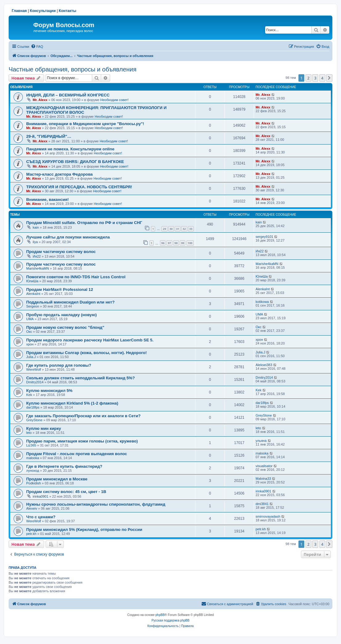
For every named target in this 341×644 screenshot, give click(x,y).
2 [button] (308, 78)
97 (169, 243)
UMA (30, 319)
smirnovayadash (268, 516)
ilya (35, 242)
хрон (30, 344)
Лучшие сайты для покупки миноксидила (68, 237)
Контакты (68, 11)
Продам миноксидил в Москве (57, 479)
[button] (329, 78)
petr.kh (31, 534)
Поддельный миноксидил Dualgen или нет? (70, 302)
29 (164, 229)
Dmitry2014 (35, 382)
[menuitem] (37, 47)
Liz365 (31, 445)
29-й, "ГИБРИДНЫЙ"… (49, 136)
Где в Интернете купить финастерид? (64, 466)
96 (163, 243)
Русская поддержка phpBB (170, 620)
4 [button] (322, 78)
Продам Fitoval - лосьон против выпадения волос (77, 454)
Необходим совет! (114, 100)
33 (191, 229)
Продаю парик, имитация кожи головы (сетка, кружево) (82, 441)
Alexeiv (32, 508)
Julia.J (31, 357)
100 (190, 243)
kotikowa (262, 302)
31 (178, 229)
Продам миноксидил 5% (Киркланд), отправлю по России (84, 530)
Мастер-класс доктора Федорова (60, 174)
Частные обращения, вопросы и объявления (73, 69)
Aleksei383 (264, 365)
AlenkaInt (33, 294)
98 (176, 243)
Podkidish (34, 483)
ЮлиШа (32, 281)
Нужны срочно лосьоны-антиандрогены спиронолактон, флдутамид (96, 504)
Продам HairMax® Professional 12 (60, 289)
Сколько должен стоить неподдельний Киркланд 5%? (80, 378)
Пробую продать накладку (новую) (62, 315)
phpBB (160, 615)
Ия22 (37, 256)
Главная (19, 11)
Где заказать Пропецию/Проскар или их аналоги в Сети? (83, 416)
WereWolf (34, 369)
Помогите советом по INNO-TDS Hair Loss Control (76, 277)
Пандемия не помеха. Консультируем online (70, 149)
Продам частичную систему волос (61, 252)
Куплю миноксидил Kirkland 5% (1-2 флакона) (72, 403)
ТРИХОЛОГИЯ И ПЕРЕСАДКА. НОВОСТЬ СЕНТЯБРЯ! (79, 187)
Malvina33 (263, 479)
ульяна (261, 441)
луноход (33, 471)
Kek (29, 395)
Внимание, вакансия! (47, 200)
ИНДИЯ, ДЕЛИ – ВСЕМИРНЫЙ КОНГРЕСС (68, 95)
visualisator (264, 466)
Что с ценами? (41, 517)
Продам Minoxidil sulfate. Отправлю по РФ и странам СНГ (84, 223)
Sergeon (33, 306)
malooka (33, 458)
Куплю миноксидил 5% (49, 391)
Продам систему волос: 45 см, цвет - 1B (66, 492)
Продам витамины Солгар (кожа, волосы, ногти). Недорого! (86, 353)
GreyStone (34, 420)
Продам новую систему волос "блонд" (65, 327)
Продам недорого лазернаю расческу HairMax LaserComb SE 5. (90, 340)
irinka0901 (41, 496)
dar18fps (33, 407)
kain (36, 227)
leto (29, 433)
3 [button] (315, 78)
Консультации (43, 11)
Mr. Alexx (40, 100)
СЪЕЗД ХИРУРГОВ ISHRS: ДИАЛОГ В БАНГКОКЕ (75, 162)
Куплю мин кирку (44, 428)
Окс (29, 332)
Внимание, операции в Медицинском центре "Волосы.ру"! (85, 124)
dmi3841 (262, 504)
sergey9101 (265, 237)
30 (171, 229)
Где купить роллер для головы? (59, 365)
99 (183, 243)
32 (184, 229)
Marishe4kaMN (38, 268)
